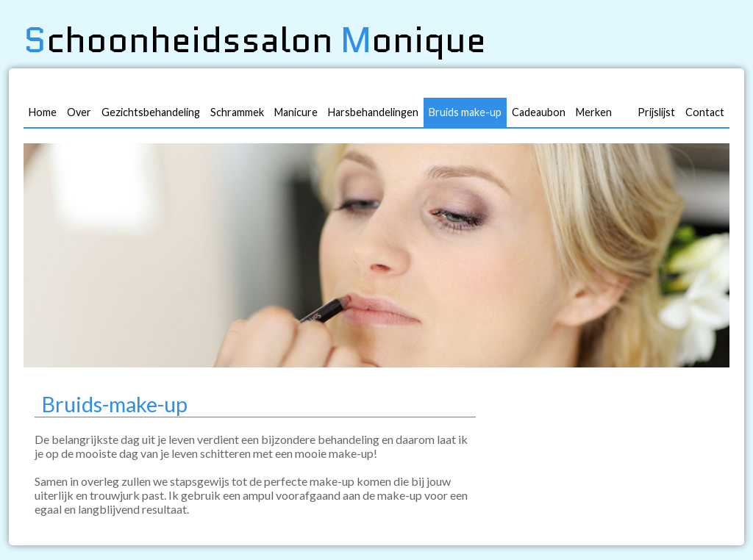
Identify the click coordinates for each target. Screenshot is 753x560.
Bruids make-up (465, 112)
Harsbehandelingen (373, 112)
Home (43, 112)
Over (79, 112)
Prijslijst (656, 112)
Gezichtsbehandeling (151, 112)
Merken (594, 112)
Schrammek (237, 112)
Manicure (296, 112)
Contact (705, 112)
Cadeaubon (539, 112)
